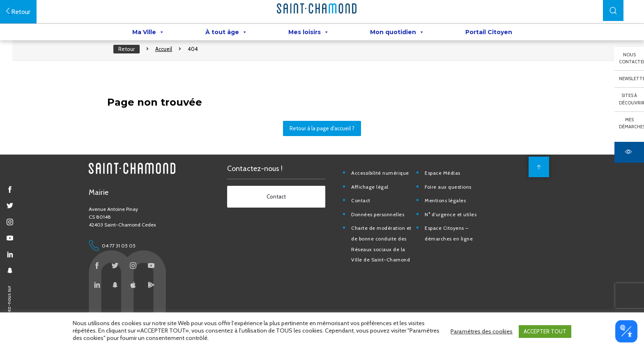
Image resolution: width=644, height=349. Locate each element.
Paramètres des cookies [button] (482, 332)
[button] (613, 10)
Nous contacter (631, 58)
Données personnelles (384, 229)
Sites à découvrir (631, 99)
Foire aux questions (454, 201)
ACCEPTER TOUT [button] (545, 332)
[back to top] (537, 181)
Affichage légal (376, 201)
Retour (133, 58)
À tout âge (226, 33)
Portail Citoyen (489, 33)
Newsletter (631, 79)
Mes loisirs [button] (309, 33)
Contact (367, 215)
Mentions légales (451, 215)
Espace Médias (448, 187)
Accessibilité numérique (387, 187)
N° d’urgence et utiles (456, 229)
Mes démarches (631, 123)
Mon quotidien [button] (397, 33)
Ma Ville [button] (148, 33)
